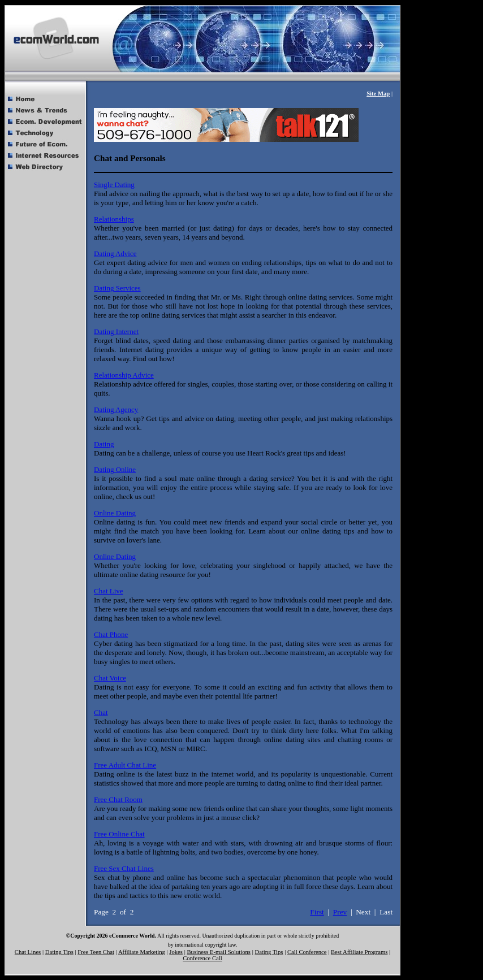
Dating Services (117, 288)
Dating (104, 444)
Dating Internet (116, 331)
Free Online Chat (119, 834)
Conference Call (202, 958)
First (317, 912)
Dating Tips (59, 952)
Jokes (176, 952)
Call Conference (307, 952)
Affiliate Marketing (142, 952)
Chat (101, 712)
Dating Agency (116, 409)
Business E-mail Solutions (219, 952)
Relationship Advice (124, 375)
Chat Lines (28, 952)
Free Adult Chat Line (125, 765)
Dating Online (115, 469)
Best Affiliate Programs (359, 952)
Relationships (114, 219)
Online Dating (115, 513)
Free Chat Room (118, 799)
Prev (340, 912)
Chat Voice (110, 678)
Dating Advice (115, 253)
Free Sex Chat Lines (124, 868)
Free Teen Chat (96, 952)
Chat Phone (111, 634)
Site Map (378, 94)
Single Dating (114, 185)
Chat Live (109, 591)
